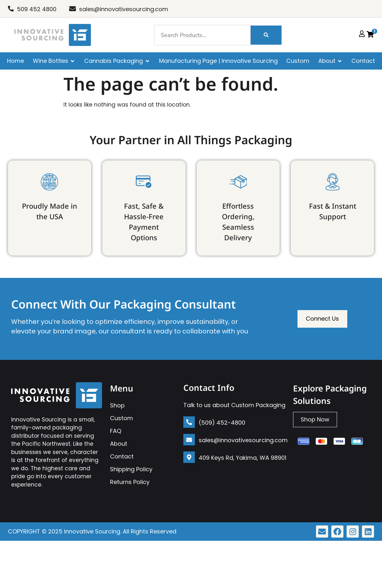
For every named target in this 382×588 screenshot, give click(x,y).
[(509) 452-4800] (189, 422)
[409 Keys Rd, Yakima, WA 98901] (189, 457)
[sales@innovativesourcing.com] (73, 9)
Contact (122, 456)
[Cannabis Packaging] (117, 61)
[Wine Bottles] (54, 61)
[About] (331, 61)
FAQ (116, 431)
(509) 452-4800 (222, 423)
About (119, 444)
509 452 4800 (37, 9)
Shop (117, 405)
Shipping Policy (131, 469)
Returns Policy (130, 482)
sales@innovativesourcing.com (124, 9)
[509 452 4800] (11, 9)
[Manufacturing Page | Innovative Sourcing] (218, 61)
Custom (121, 418)
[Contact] (363, 61)
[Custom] (298, 61)
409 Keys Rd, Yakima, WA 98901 (242, 458)
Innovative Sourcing (92, 531)
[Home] (15, 61)
